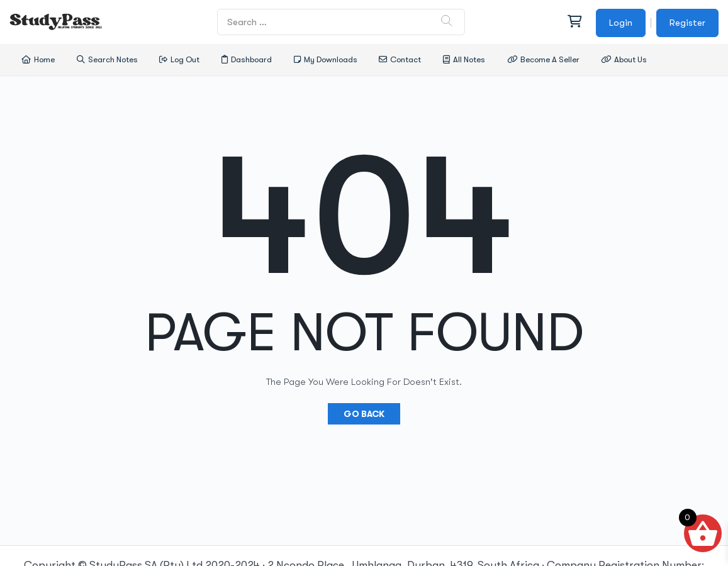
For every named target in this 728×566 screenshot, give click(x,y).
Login (621, 23)
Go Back (364, 414)
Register (687, 23)
